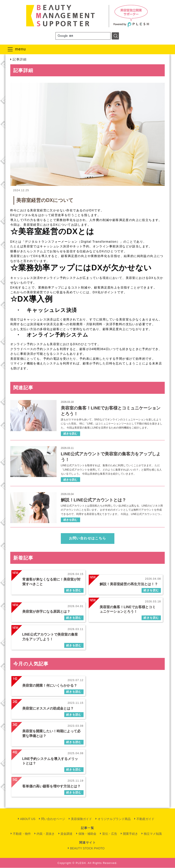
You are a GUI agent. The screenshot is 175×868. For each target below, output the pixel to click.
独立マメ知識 (153, 834)
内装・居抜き (46, 834)
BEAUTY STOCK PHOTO (87, 848)
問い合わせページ (53, 819)
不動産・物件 (22, 834)
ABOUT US (28, 819)
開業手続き (130, 834)
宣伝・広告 (110, 834)
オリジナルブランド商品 (114, 819)
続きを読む (70, 434)
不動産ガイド (145, 819)
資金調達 (66, 834)
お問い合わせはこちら (88, 539)
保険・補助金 (87, 834)
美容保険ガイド (81, 819)
